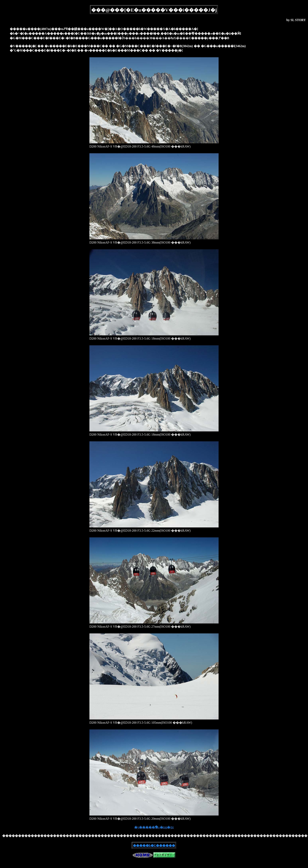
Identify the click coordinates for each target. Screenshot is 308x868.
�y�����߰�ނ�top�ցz (154, 827)
